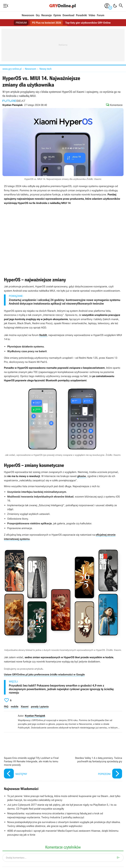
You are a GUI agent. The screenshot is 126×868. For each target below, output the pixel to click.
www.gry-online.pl (12, 69)
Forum (100, 15)
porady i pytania (40, 707)
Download (68, 15)
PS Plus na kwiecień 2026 (47, 23)
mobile (15, 707)
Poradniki (81, 15)
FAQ (6, 707)
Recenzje (47, 15)
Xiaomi (25, 707)
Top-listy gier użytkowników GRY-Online (88, 23)
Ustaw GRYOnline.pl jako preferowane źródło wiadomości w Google (44, 674)
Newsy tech (46, 69)
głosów (82, 476)
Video (92, 15)
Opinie (57, 15)
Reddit (43, 335)
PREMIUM (21, 23)
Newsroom (28, 15)
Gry (38, 15)
